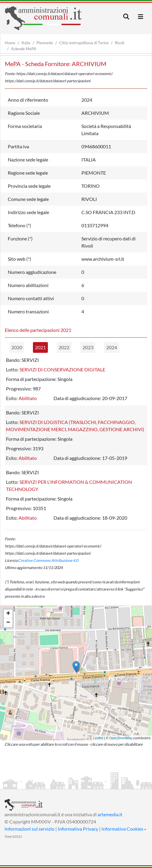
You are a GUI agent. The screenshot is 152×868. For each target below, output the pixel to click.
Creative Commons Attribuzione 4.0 (48, 560)
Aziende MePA (24, 49)
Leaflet (98, 738)
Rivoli (120, 43)
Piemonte (45, 43)
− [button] (8, 623)
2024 (112, 347)
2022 (64, 347)
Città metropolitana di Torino (84, 43)
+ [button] (8, 614)
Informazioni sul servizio (29, 829)
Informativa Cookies (122, 829)
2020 (17, 347)
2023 (88, 347)
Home (10, 43)
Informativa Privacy (78, 829)
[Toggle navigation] (126, 17)
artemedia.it (110, 814)
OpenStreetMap (121, 738)
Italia (26, 43)
